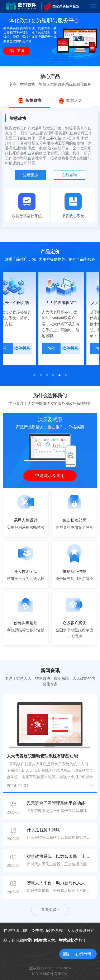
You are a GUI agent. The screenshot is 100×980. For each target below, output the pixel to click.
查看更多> (50, 910)
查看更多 (31, 175)
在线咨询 (69, 175)
